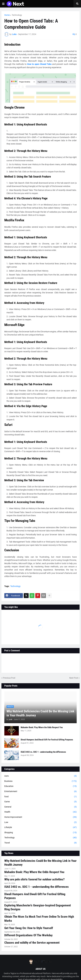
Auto (41, 776)
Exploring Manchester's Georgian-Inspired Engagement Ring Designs (38, 907)
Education (41, 786)
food (41, 797)
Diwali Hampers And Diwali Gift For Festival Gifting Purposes (47, 740)
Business (41, 781)
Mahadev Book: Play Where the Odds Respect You (42, 727)
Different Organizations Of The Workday (28, 935)
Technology (17, 15)
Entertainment (41, 791)
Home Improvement (41, 817)
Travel (41, 843)
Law (41, 822)
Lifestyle (41, 827)
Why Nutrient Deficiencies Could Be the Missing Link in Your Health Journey (40, 713)
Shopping (41, 833)
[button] (3, 4)
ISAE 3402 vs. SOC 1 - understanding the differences (43, 752)
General (41, 807)
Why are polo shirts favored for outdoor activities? (34, 879)
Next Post (74, 678)
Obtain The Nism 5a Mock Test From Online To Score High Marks (39, 919)
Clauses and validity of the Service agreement (32, 943)
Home (7, 15)
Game (41, 802)
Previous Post (9, 678)
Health (41, 812)
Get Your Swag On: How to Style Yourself (29, 928)
